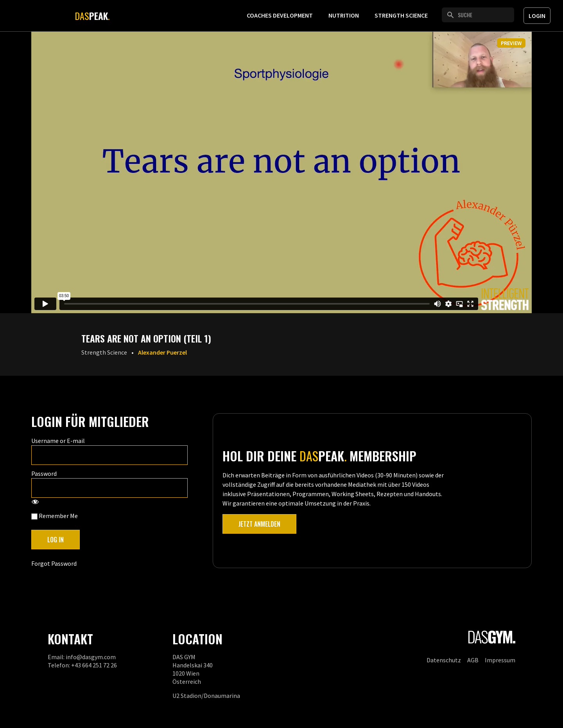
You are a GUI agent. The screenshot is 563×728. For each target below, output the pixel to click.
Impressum (500, 660)
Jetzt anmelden (259, 524)
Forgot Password (54, 563)
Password (44, 473)
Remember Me (55, 516)
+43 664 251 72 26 (94, 665)
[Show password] (35, 502)
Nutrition (344, 15)
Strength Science (401, 15)
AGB (473, 660)
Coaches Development (280, 15)
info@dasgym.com (91, 657)
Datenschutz (444, 660)
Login (537, 16)
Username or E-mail (58, 441)
